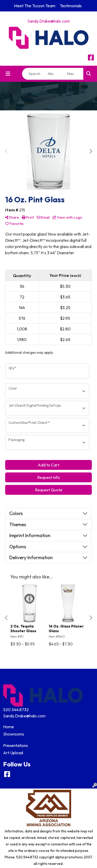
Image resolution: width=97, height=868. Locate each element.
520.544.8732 (16, 710)
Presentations (16, 745)
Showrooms (14, 734)
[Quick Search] (34, 74)
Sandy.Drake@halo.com (49, 21)
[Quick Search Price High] (74, 74)
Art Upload (13, 753)
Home (9, 727)
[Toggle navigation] (8, 74)
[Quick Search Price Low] (55, 74)
